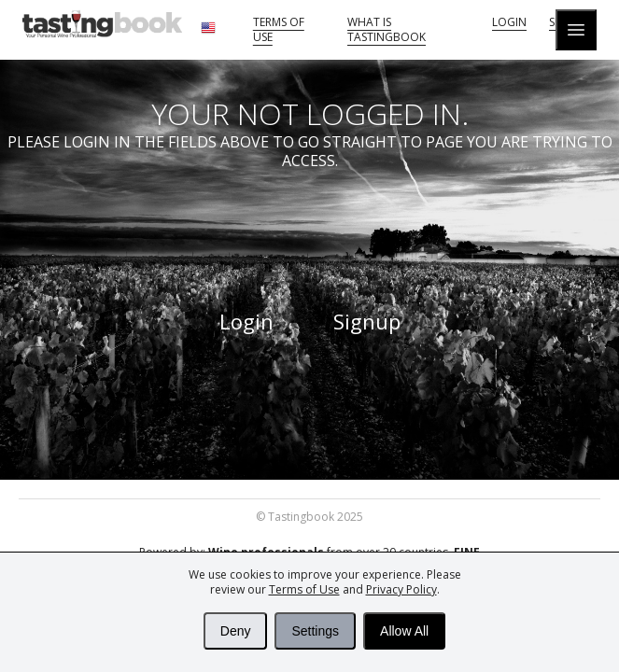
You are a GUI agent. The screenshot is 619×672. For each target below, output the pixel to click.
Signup (367, 321)
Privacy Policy (401, 589)
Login (509, 22)
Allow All (404, 631)
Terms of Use (304, 589)
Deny (236, 631)
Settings (315, 631)
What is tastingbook (387, 29)
